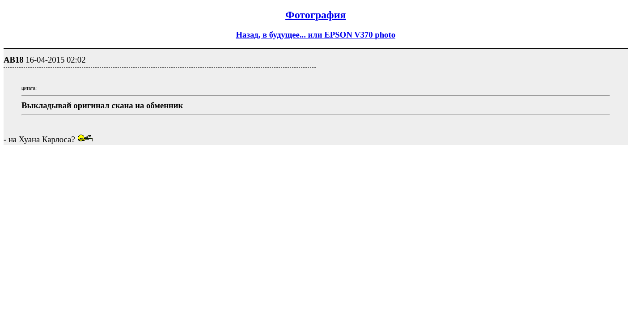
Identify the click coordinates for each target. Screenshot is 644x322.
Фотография (316, 15)
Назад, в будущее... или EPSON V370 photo (316, 35)
